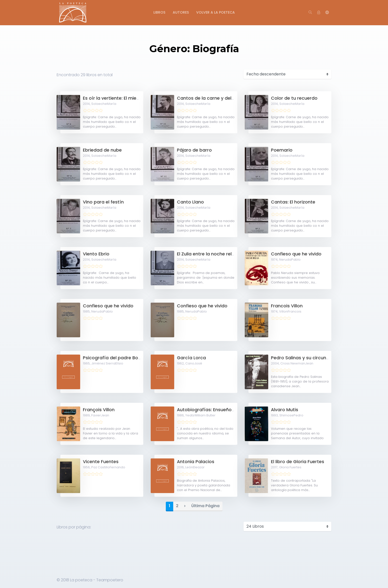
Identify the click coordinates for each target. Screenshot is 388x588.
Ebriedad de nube (102, 150)
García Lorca (191, 358)
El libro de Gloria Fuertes (298, 462)
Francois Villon (287, 306)
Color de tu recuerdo (294, 98)
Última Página (205, 506)
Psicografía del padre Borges (115, 358)
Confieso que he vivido (296, 254)
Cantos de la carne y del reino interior (219, 98)
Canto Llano (190, 202)
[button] (327, 13)
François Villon (99, 410)
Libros (159, 12)
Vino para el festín (103, 202)
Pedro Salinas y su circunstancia (307, 358)
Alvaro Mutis (285, 410)
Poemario (282, 150)
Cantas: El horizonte (293, 202)
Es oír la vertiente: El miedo (113, 98)
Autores (181, 12)
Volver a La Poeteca (216, 12)
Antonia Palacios (196, 462)
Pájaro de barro (194, 150)
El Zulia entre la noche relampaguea (217, 254)
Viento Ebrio (96, 254)
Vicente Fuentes (101, 462)
